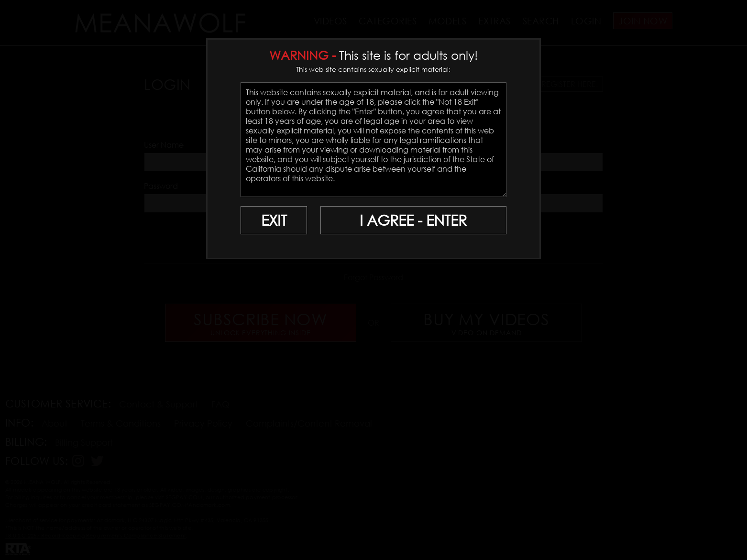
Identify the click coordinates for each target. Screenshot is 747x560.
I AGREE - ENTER (413, 220)
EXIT (274, 220)
